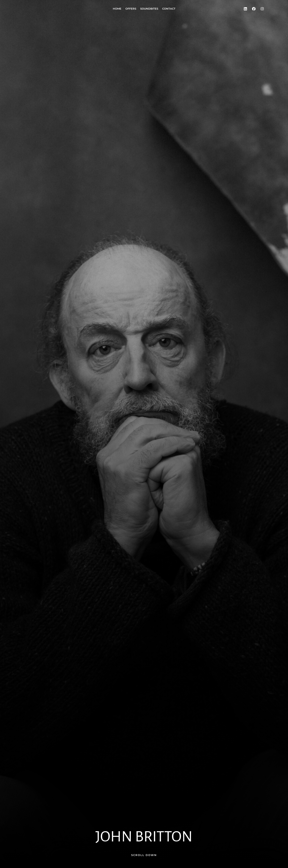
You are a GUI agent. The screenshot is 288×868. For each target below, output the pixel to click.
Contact (169, 9)
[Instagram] (262, 9)
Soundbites (149, 9)
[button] (144, 855)
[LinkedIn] (245, 9)
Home (117, 9)
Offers (131, 9)
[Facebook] (254, 9)
